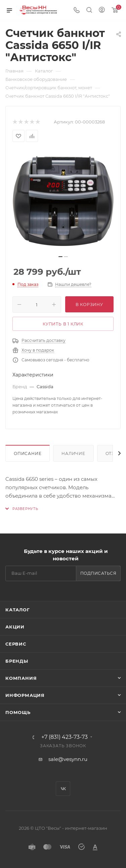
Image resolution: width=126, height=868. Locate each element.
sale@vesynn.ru (68, 759)
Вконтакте (63, 789)
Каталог (18, 610)
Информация (25, 695)
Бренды (17, 661)
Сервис (16, 644)
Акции (15, 627)
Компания (21, 678)
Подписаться (98, 573)
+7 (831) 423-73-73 (65, 737)
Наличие (73, 453)
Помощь (18, 712)
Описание (28, 453)
